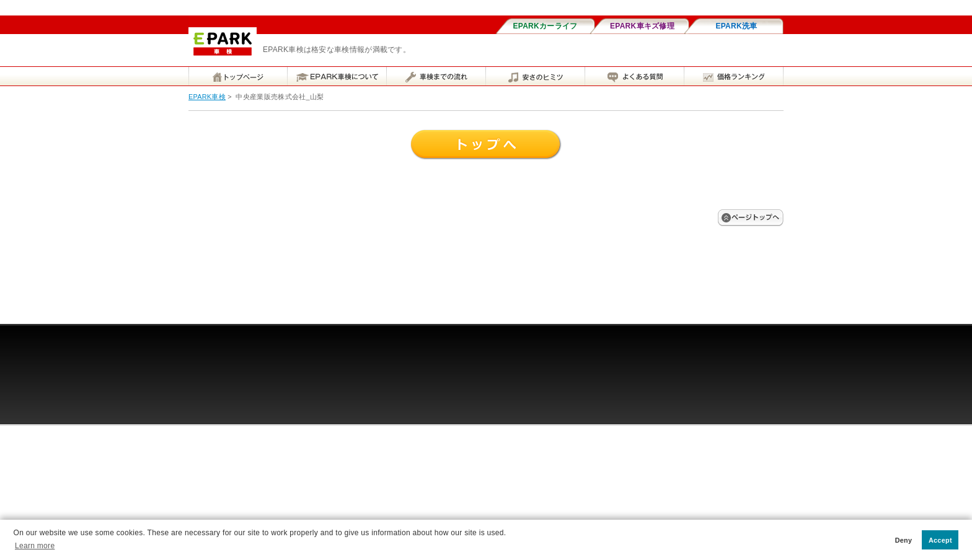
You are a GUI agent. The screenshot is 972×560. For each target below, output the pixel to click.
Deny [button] (904, 540)
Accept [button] (940, 540)
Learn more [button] (35, 546)
